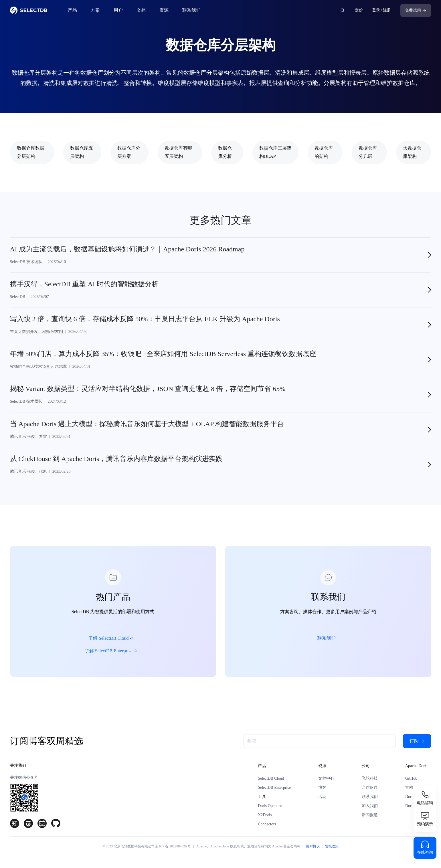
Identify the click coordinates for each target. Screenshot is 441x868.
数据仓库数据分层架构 (31, 152)
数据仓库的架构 (324, 152)
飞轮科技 (370, 781)
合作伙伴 (370, 790)
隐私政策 (332, 849)
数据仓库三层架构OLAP (275, 152)
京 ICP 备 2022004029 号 (173, 849)
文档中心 (326, 781)
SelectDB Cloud (271, 781)
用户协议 (313, 849)
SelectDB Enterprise (274, 790)
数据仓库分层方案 (129, 152)
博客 (322, 790)
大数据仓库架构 (412, 152)
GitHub (411, 781)
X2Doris (265, 817)
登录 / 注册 (382, 10)
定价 (359, 10)
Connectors (267, 826)
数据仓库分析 (225, 152)
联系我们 (191, 10)
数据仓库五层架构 (82, 152)
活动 (322, 799)
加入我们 (370, 808)
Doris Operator (270, 808)
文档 (141, 10)
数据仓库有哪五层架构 (178, 152)
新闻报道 (370, 817)
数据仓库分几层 (368, 152)
